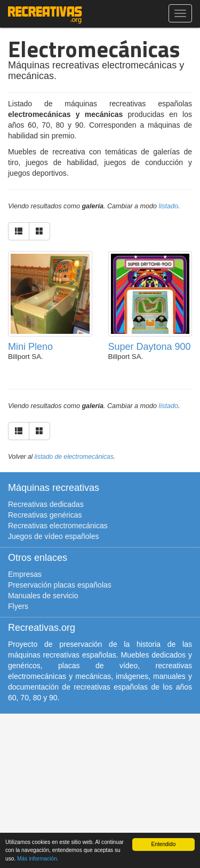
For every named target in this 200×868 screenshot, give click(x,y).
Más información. (38, 859)
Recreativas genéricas (45, 515)
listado (169, 206)
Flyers (18, 606)
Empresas (25, 574)
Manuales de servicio (43, 596)
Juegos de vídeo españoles (53, 536)
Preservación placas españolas (60, 585)
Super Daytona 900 (150, 347)
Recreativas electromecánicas (58, 526)
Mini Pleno (30, 347)
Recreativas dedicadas (46, 504)
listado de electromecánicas (74, 457)
